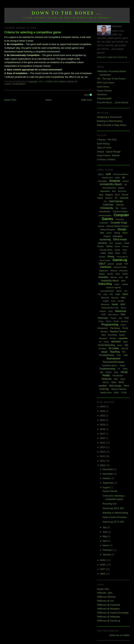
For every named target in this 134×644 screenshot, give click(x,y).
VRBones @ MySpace (108, 609)
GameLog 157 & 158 (113, 522)
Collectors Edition (120, 211)
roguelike (123, 338)
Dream (109, 233)
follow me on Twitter (120, 635)
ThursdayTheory (107, 355)
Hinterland (124, 271)
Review (113, 338)
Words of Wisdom (119, 389)
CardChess (108, 205)
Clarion (124, 208)
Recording (112, 335)
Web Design (115, 386)
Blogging (109, 195)
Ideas (118, 274)
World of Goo (106, 393)
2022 (103, 416)
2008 (103, 565)
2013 (103, 452)
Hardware (106, 267)
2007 (103, 569)
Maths (125, 294)
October (107, 478)
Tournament (19, 84)
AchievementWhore (121, 174)
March (106, 545)
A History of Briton (106, 159)
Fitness (117, 250)
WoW (116, 393)
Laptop (117, 284)
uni (101, 372)
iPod (121, 277)
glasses (111, 264)
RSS (87, 95)
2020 (103, 420)
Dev (102, 233)
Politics (109, 321)
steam (104, 352)
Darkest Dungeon (108, 230)
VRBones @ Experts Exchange (113, 613)
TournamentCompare (113, 362)
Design (122, 229)
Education (118, 236)
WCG (121, 382)
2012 (103, 456)
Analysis (115, 181)
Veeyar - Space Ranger (109, 152)
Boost (117, 195)
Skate (125, 342)
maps (118, 294)
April (105, 541)
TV (119, 369)
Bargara (121, 188)
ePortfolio (103, 243)
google (119, 264)
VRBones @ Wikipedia (109, 617)
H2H (126, 264)
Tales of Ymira (104, 148)
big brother (122, 191)
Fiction (117, 246)
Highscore (104, 271)
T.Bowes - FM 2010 (107, 140)
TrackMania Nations (109, 366)
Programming (110, 325)
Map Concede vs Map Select (111, 125)
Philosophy (103, 318)
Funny (111, 256)
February (107, 550)
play (120, 318)
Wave (114, 382)
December (108, 469)
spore (120, 345)
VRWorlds (106, 379)
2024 (103, 407)
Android (126, 181)
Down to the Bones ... (67, 13)
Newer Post (10, 100)
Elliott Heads (120, 239)
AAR (108, 174)
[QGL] (101, 174)
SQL (126, 345)
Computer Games (56, 82)
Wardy (123, 379)
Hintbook (114, 271)
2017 (103, 434)
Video (116, 372)
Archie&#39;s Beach (111, 184)
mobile (106, 301)
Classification (105, 211)
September (108, 483)
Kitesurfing (105, 284)
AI (123, 177)
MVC (123, 304)
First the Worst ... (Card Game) (113, 102)
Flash (125, 250)
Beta (114, 191)
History (102, 274)
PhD (123, 314)
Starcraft (125, 349)
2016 (103, 438)
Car (105, 201)
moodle (121, 301)
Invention (104, 277)
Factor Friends (104, 91)
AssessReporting (109, 188)
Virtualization (118, 376)
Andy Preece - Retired (108, 155)
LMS (111, 294)
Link (105, 294)
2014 (103, 447)
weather (103, 386)
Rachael (104, 332)
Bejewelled (105, 191)
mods (113, 301)
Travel (122, 365)
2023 (103, 411)
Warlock (106, 382)
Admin (117, 178)
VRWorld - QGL (105, 593)
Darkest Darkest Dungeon (118, 226)
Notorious (102, 94)
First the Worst (106, 250)
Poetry (101, 321)
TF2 (124, 352)
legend (119, 291)
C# (116, 198)
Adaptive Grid (107, 178)
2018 (103, 429)
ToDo (119, 355)
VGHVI (108, 372)
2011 (103, 461)
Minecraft (115, 298)
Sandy (106, 342)
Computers (120, 219)
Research (103, 338)
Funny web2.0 (122, 257)
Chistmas (120, 205)
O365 (104, 315)
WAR (116, 379)
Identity (125, 274)
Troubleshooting (107, 369)
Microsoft (105, 298)
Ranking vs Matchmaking (110, 121)
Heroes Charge (120, 267)
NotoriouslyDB (104, 98)
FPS (124, 253)
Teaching (115, 352)
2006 (103, 574)
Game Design (105, 260)
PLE (127, 318)
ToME (126, 355)
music (115, 304)
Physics (113, 318)
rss (100, 342)
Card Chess (103, 87)
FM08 (103, 253)
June (105, 532)
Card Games (116, 201)
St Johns (103, 348)
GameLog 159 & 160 (113, 508)
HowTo (110, 274)
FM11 (118, 253)
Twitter (125, 369)
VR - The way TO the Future (111, 79)
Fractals (102, 257)
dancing (101, 226)
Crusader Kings (119, 223)
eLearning (105, 239)
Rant (104, 335)
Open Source (113, 315)
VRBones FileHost (106, 597)
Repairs (122, 335)
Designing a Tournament (109, 117)
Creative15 (104, 223)
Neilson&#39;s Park (110, 308)
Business (109, 198)
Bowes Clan (103, 589)
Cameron (124, 198)
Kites (123, 281)
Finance (125, 246)
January (107, 554)
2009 (103, 560)
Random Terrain (118, 331)
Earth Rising (103, 144)
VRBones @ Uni (105, 601)
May (105, 536)
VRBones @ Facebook (109, 605)
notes (110, 311)
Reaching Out (110, 504)
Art (126, 184)
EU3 (111, 243)
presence (125, 321)
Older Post (86, 100)
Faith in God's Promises (115, 517)
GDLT (102, 264)
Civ (117, 208)
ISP (127, 277)
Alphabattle (102, 181)
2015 (103, 443)
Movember (105, 305)
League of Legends (113, 288)
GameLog (120, 260)
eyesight (118, 243)
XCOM (124, 393)
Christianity (107, 208)
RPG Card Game (106, 83)
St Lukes (114, 348)
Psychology (115, 328)
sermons (116, 341)
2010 (103, 465)
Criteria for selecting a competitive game (33, 32)
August (106, 487)
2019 (103, 425)
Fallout (109, 246)
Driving (117, 233)
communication (105, 215)
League (70, 82)
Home (49, 100)
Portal (116, 321)
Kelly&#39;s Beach (110, 281)
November (108, 474)
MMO (123, 298)
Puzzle (125, 328)
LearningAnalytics (107, 291)
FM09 (110, 253)
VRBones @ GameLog (109, 621)
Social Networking (106, 345)
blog (101, 195)
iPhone (114, 277)
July (105, 527)
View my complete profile (112, 57)
